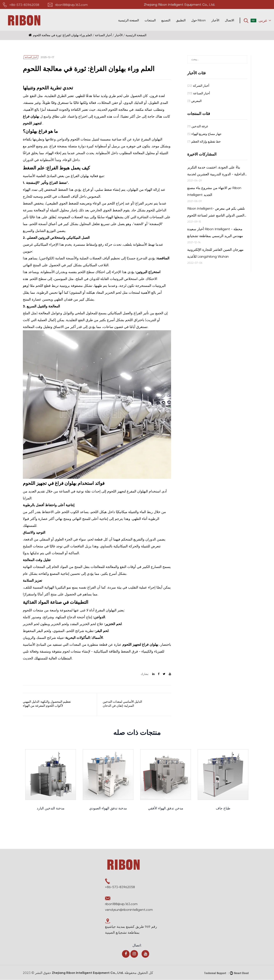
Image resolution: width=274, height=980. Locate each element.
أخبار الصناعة (103, 35)
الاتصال (229, 20)
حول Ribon (198, 20)
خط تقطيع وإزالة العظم (204, 142)
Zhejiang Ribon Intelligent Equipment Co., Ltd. (90, 973)
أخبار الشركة (198, 86)
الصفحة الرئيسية (129, 20)
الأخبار (215, 20)
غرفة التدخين (198, 126)
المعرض (194, 101)
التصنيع (166, 20)
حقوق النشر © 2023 (38, 973)
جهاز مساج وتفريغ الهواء (204, 134)
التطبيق (181, 20)
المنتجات (150, 20)
